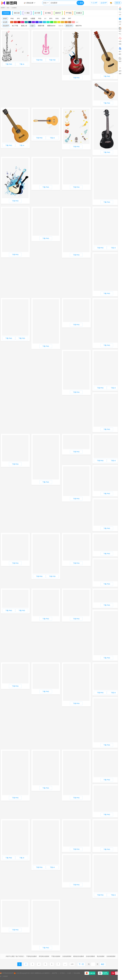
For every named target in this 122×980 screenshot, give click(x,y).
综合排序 (6, 26)
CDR (63, 19)
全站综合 (6, 13)
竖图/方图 (41, 26)
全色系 (5, 22)
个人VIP (94, 3)
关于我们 (62, 973)
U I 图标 (27, 13)
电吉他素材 (101, 956)
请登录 (118, 3)
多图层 (25, 19)
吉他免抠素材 (67, 956)
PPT (70, 19)
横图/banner (51, 26)
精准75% (79, 26)
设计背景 (37, 13)
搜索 (80, 3)
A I (45, 19)
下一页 (81, 964)
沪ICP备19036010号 (8, 973)
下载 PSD (52, 60)
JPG (18, 19)
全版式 (32, 26)
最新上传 (24, 26)
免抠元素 (17, 13)
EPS (51, 19)
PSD (40, 19)
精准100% (69, 26)
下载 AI (22, 64)
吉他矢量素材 (90, 956)
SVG (57, 19)
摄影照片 (58, 13)
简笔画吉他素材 (44, 956)
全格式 (5, 19)
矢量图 (33, 19)
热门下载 (15, 26)
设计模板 (48, 13)
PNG (12, 19)
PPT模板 (69, 13)
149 (72, 964)
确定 (103, 964)
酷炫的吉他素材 (79, 956)
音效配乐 (79, 13)
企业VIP (104, 3)
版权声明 (55, 973)
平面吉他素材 (56, 956)
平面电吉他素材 (32, 956)
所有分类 (30, 3)
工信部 (69, 973)
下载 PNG (9, 64)
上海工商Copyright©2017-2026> (25, 973)
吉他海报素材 (111, 956)
